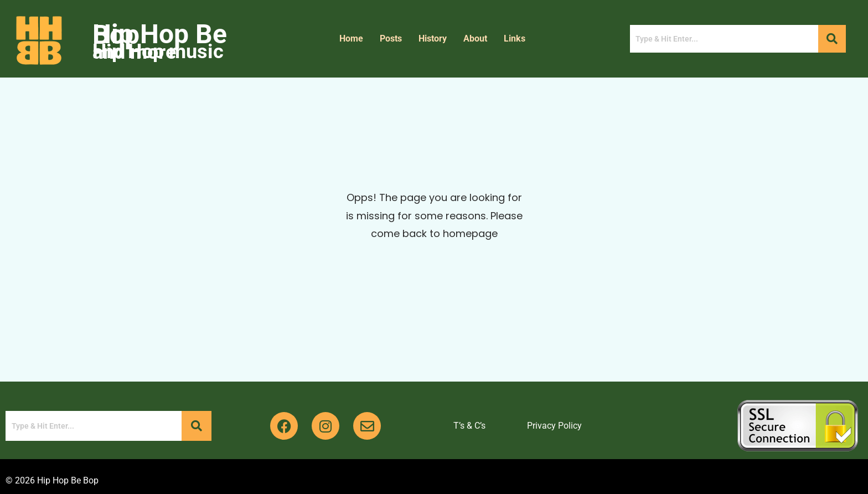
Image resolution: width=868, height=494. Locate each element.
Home (351, 38)
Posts (391, 38)
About (475, 38)
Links (515, 38)
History (433, 38)
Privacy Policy (554, 426)
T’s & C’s (469, 426)
